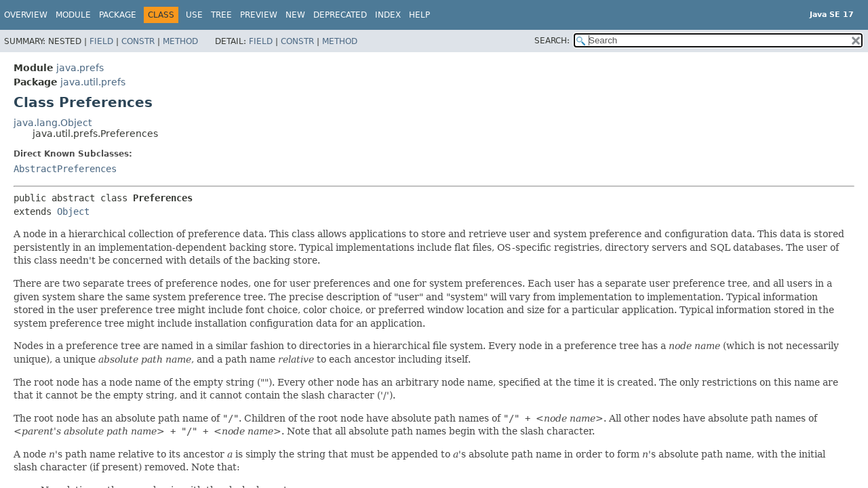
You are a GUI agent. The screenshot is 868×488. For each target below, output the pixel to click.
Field (101, 41)
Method (180, 41)
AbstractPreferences (65, 169)
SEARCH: (552, 41)
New (295, 15)
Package (118, 15)
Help (419, 15)
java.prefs (80, 68)
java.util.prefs (93, 82)
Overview (26, 15)
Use (194, 15)
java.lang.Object (53, 123)
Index (388, 15)
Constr (138, 41)
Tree (221, 15)
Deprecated (340, 15)
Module (73, 15)
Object (73, 211)
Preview (259, 15)
